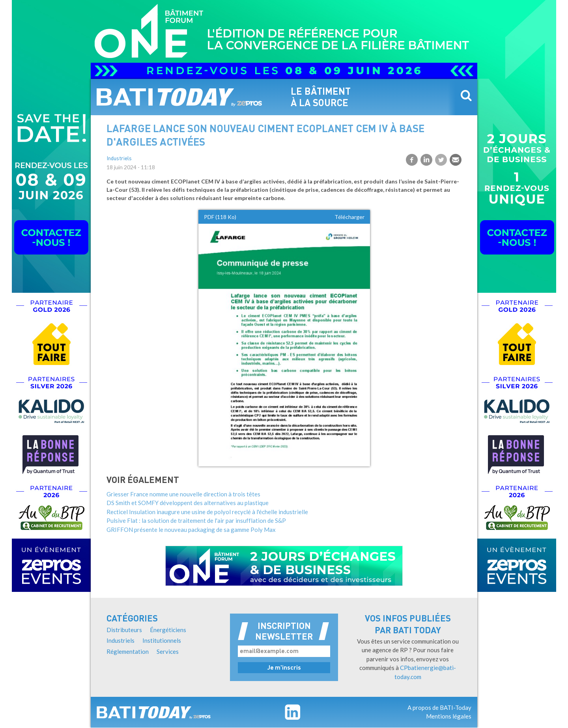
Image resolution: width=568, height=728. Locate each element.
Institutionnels (162, 640)
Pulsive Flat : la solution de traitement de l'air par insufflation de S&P (196, 520)
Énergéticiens (168, 630)
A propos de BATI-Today (439, 707)
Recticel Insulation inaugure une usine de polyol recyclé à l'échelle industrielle (207, 512)
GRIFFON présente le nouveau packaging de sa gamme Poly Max (191, 530)
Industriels (119, 159)
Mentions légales (449, 716)
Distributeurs (124, 630)
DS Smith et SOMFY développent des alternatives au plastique (188, 503)
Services (168, 651)
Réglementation (128, 651)
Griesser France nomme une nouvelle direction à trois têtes (183, 494)
